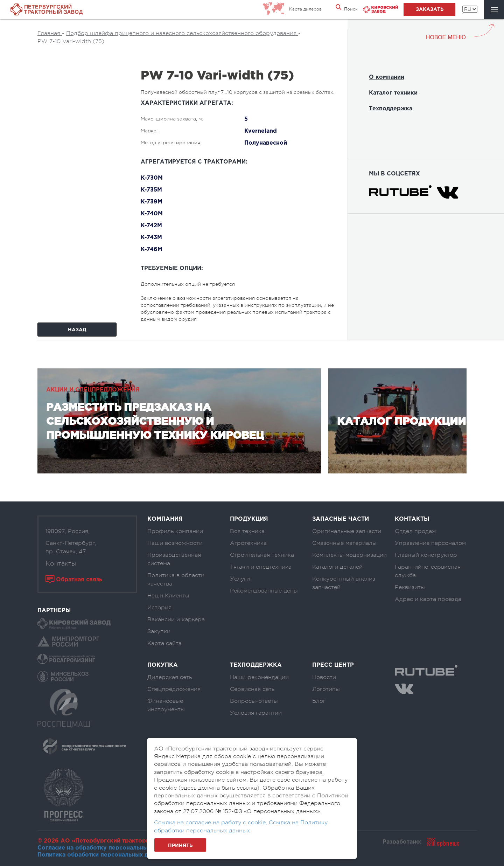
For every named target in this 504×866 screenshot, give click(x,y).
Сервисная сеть (252, 689)
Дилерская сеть (170, 677)
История (159, 608)
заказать (430, 9)
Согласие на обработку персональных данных (106, 848)
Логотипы (326, 689)
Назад (77, 330)
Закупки (159, 631)
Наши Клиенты (168, 596)
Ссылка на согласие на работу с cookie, (211, 823)
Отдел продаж (416, 531)
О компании (387, 77)
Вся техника (247, 531)
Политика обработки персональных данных (102, 855)
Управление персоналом (430, 543)
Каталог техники (393, 93)
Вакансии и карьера (176, 619)
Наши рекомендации (259, 677)
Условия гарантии (256, 713)
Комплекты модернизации (349, 555)
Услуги (240, 579)
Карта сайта (164, 643)
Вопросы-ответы (254, 701)
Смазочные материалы (344, 543)
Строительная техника (262, 555)
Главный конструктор (426, 555)
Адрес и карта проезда (428, 599)
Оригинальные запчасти (347, 531)
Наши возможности (175, 543)
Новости (324, 677)
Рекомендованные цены (264, 591)
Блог (319, 701)
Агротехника (248, 543)
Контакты (61, 563)
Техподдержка (391, 109)
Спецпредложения (174, 689)
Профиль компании (175, 531)
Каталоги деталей (337, 567)
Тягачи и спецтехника (261, 567)
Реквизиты (410, 587)
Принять (180, 846)
